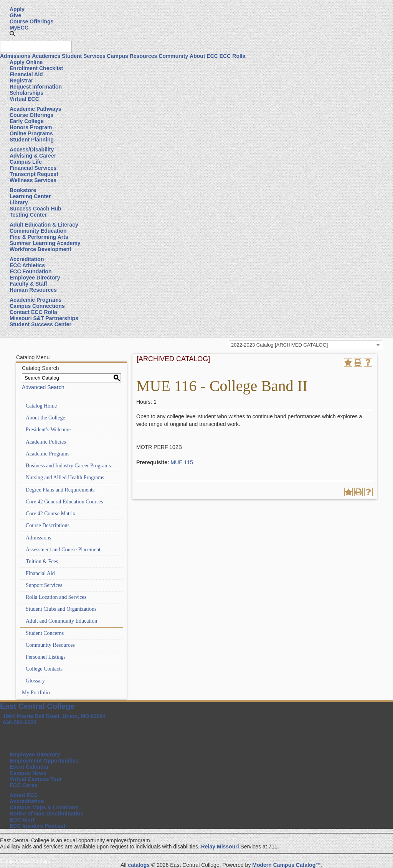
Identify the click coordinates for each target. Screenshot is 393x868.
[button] (12, 34)
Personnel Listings (46, 657)
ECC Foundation (31, 271)
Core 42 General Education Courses (64, 502)
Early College (27, 121)
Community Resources (50, 645)
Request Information (36, 87)
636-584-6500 (20, 722)
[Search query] (36, 47)
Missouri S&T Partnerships (44, 318)
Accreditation (27, 259)
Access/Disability (32, 150)
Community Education (38, 231)
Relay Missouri (220, 847)
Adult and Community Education (61, 621)
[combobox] (305, 345)
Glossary (35, 681)
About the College (45, 418)
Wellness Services (33, 180)
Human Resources (33, 290)
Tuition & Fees (42, 561)
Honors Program (31, 127)
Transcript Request (34, 174)
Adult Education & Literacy (44, 225)
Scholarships (26, 93)
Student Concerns (45, 633)
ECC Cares (23, 785)
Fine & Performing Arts (39, 237)
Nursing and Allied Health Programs (65, 478)
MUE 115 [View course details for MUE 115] (182, 462)
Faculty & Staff (28, 284)
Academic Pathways (36, 109)
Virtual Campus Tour (36, 779)
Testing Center (28, 215)
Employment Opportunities (44, 761)
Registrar (21, 81)
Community (173, 56)
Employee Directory (35, 278)
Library (19, 202)
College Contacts (44, 669)
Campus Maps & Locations (44, 807)
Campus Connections (37, 306)
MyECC (19, 28)
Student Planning (32, 140)
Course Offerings (31, 21)
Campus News (28, 773)
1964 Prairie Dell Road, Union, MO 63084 (54, 716)
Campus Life (26, 162)
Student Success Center (40, 324)
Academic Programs (36, 300)
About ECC (204, 56)
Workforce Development (40, 249)
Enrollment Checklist (36, 68)
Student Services (84, 56)
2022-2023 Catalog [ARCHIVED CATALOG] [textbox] (279, 345)
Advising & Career (33, 156)
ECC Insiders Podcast (38, 826)
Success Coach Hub (36, 209)
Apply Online (26, 62)
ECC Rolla (233, 56)
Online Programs (31, 133)
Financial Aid (26, 74)
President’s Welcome (48, 430)
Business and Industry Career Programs (68, 466)
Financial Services (33, 168)
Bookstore (23, 190)
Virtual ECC (24, 99)
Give (15, 15)
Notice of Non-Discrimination (47, 814)
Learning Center (30, 196)
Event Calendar (29, 767)
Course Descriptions (48, 525)
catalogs (139, 865)
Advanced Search (43, 387)
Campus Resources (132, 56)
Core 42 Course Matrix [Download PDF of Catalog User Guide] (50, 514)
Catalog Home (41, 406)
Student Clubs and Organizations (61, 609)
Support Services (44, 585)
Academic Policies (46, 442)
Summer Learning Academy (45, 243)
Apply (17, 9)
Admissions (15, 56)
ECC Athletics (27, 265)
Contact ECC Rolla (33, 312)
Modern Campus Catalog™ (286, 865)
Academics (46, 56)
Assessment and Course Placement (63, 550)
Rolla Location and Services (56, 597)
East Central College (37, 706)
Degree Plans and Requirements (60, 490)
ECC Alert (22, 820)
